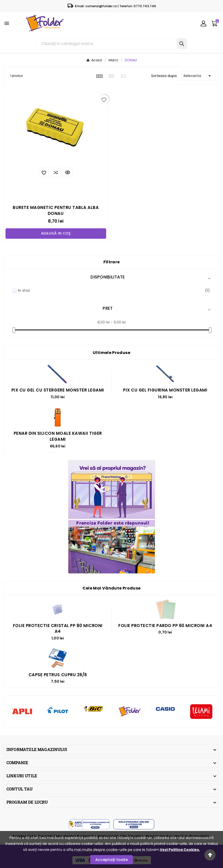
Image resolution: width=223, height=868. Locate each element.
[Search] (182, 44)
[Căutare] (107, 44)
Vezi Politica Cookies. (180, 850)
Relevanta (198, 76)
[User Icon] (203, 23)
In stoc (114, 291)
